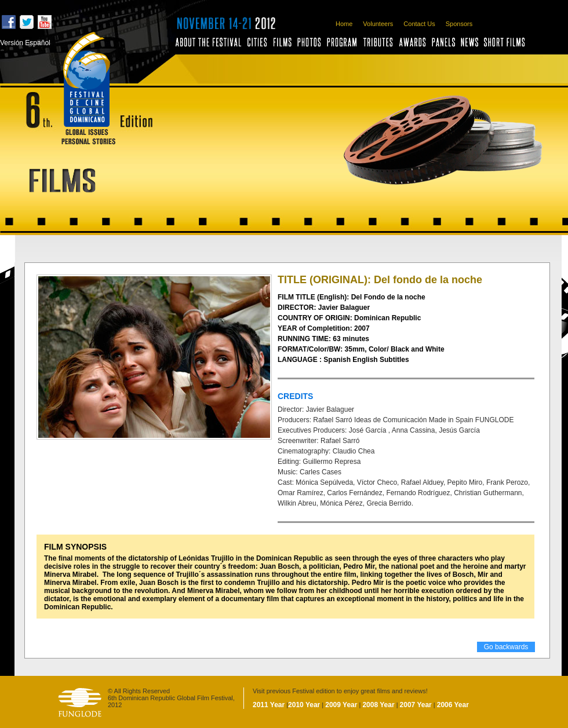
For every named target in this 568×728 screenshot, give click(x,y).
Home (344, 24)
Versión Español (25, 43)
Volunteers (378, 24)
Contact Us (419, 24)
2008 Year (378, 705)
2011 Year (269, 705)
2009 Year (341, 705)
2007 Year (416, 705)
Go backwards (506, 647)
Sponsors (459, 24)
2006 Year (453, 705)
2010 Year (304, 705)
